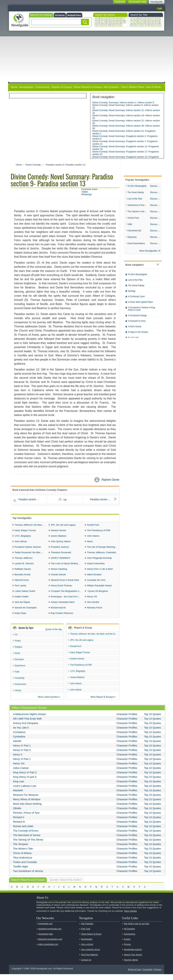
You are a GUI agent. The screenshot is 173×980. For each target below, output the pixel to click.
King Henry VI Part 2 (25, 778)
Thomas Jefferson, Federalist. (102, 554)
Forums (127, 950)
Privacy (158, 975)
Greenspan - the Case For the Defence (67, 601)
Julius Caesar (21, 774)
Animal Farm (133, 219)
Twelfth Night (21, 872)
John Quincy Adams (61, 543)
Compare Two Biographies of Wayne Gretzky (67, 595)
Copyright (148, 975)
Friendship (20, 684)
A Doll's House (135, 329)
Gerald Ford (93, 525)
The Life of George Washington (102, 549)
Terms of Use (134, 975)
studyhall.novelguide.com (50, 935)
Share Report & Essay (91, 940)
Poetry (18, 647)
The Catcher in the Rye (138, 212)
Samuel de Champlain (26, 613)
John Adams (93, 537)
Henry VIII (92, 601)
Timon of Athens (22, 859)
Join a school (87, 950)
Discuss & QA (156, 186)
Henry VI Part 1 (22, 765)
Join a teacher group (90, 955)
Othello (17, 814)
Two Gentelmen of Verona (28, 877)
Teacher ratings (131, 966)
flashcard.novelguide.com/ (50, 945)
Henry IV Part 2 (22, 756)
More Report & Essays (102, 703)
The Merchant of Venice (27, 841)
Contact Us (86, 966)
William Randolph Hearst (99, 590)
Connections (42, 87)
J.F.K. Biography (23, 537)
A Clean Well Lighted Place (140, 304)
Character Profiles (127, 720)
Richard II (19, 823)
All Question (129, 935)
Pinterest (30, 923)
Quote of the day (54, 635)
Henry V (18, 760)
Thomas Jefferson (23, 560)
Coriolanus (19, 738)
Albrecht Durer (22, 584)
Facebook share (89, 189)
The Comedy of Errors (26, 836)
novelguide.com (46, 929)
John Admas (21, 543)
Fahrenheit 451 (134, 232)
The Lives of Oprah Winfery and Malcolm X (67, 566)
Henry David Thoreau (61, 590)
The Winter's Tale (23, 854)
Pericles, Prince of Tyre (26, 819)
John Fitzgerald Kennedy (99, 560)
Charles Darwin (58, 578)
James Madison (59, 537)
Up (65, 500)
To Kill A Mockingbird (137, 186)
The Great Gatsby (136, 193)
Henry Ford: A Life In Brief (100, 572)
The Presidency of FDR (99, 531)
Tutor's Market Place (132, 87)
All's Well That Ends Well (27, 724)
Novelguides (26, 87)
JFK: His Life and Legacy (63, 525)
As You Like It (21, 733)
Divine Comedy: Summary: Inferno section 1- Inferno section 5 (123, 102)
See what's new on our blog (137, 929)
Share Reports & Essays (88, 87)
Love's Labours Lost (25, 792)
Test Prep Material (89, 961)
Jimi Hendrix (93, 607)
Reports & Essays (61, 87)
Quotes (127, 945)
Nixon (90, 543)
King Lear (19, 787)
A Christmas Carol (136, 299)
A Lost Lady (133, 340)
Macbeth (18, 796)
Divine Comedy (33, 165)
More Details (130, 917)
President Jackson (60, 549)
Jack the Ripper (22, 607)
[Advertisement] (86, 57)
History (18, 696)
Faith (17, 678)
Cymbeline (19, 742)
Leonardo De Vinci (96, 584)
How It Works (154, 87)
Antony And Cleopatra (26, 729)
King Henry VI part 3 (25, 783)
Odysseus (132, 239)
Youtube (13, 923)
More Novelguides (148, 253)
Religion (19, 653)
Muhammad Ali (58, 613)
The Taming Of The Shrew (28, 845)
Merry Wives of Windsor (27, 805)
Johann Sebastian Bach (63, 607)
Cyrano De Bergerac (97, 595)
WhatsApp (87, 194)
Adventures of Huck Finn (138, 206)
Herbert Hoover (58, 531)
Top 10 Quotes (153, 720)
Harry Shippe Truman (25, 531)
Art (16, 640)
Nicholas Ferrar (95, 613)
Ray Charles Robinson (62, 619)
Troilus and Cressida (25, 868)
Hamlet (17, 747)
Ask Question (60, 15)
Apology (132, 293)
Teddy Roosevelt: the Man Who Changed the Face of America (31, 554)
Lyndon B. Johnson (24, 566)
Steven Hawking (59, 572)
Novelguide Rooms (74, 15)
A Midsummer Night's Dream (29, 720)
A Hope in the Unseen (138, 334)
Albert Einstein (94, 578)
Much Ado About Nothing (27, 810)
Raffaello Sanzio (23, 572)
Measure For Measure (26, 801)
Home (14, 87)
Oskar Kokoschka (96, 566)
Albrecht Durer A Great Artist (65, 584)
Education (19, 665)
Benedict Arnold (22, 578)
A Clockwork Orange (137, 318)
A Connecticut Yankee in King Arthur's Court (142, 311)
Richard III (19, 828)
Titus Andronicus (23, 863)
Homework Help (46, 940)
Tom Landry (20, 590)
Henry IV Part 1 (22, 751)
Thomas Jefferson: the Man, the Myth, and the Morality (31, 525)
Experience (20, 671)
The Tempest (21, 850)
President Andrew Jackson (28, 549)
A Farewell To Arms (137, 323)
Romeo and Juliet (23, 832)
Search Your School (133, 961)
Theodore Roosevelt (61, 554)
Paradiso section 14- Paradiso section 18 (104, 500)
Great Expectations (136, 245)
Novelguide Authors (133, 955)
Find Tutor (86, 935)
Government (21, 690)
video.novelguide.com (48, 950)
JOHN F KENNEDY (60, 560)
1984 (130, 225)
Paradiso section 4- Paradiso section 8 (33, 500)
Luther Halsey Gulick (25, 595)
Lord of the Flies (135, 199)
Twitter (85, 192)
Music (18, 659)
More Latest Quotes (48, 703)
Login (159, 8)
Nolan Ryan (20, 619)
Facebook (24, 923)
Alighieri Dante (110, 480)
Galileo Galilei (21, 601)
